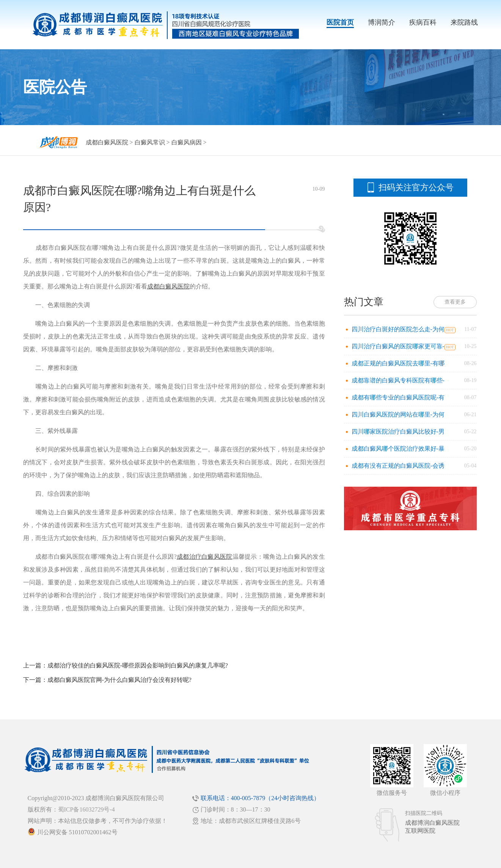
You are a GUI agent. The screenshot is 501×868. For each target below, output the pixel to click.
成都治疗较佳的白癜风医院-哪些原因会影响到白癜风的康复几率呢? (138, 665)
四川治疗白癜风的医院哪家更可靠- (398, 346)
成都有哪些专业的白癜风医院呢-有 (398, 397)
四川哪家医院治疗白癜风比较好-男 (398, 432)
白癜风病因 (187, 142)
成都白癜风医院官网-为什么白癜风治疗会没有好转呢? (119, 680)
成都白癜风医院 (107, 142)
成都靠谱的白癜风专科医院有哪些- (398, 380)
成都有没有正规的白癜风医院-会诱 (398, 466)
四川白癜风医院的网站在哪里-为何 (398, 414)
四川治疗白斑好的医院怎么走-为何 (398, 329)
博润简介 (382, 22)
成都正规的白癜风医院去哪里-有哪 (398, 363)
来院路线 (464, 22)
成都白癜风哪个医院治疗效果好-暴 (398, 449)
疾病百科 (423, 22)
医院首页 (340, 22)
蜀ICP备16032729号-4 (86, 809)
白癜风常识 (150, 142)
